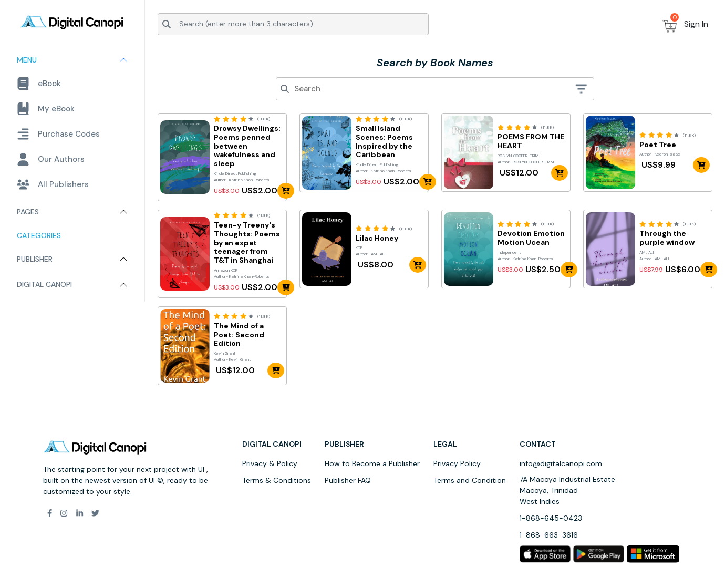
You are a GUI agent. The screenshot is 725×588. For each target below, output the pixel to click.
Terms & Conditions (277, 480)
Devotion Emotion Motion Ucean (531, 238)
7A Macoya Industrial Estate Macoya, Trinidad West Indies (567, 490)
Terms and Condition (470, 480)
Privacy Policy (457, 463)
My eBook (46, 109)
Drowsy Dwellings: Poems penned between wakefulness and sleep (247, 146)
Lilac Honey (377, 238)
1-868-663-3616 (549, 535)
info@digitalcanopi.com (561, 463)
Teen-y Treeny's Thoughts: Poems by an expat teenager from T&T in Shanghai (247, 243)
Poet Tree (658, 145)
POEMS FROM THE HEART (531, 141)
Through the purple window (667, 238)
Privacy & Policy (270, 463)
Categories (39, 235)
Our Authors (51, 159)
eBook (39, 84)
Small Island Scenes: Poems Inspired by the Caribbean (384, 142)
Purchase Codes (58, 134)
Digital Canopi (44, 284)
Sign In (696, 24)
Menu (27, 60)
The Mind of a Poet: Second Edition (239, 335)
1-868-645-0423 (551, 518)
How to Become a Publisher (372, 463)
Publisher (35, 259)
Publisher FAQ (348, 480)
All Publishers (53, 184)
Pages (28, 212)
